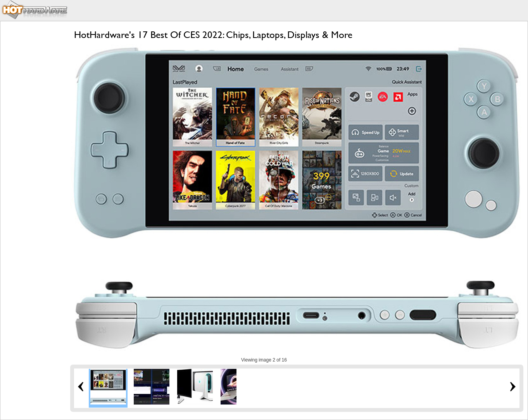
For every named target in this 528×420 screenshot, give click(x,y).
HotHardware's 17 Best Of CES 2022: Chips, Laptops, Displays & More (213, 35)
